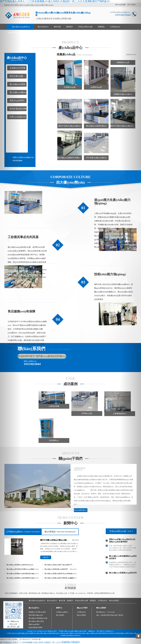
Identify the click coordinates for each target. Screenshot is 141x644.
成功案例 (70, 384)
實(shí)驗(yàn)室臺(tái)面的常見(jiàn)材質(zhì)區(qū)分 (59, 574)
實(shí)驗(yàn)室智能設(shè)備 (38, 618)
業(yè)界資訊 (60, 532)
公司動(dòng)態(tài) (23, 532)
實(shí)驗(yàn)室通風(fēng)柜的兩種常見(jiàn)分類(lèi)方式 (21, 578)
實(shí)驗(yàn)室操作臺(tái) (96, 126)
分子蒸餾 (71, 593)
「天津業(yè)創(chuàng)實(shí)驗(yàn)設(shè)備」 (72, 631)
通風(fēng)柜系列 (34, 624)
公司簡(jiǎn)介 (115, 27)
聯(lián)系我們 (13, 33)
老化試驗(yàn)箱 (62, 593)
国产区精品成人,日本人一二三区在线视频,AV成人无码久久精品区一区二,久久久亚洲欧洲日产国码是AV (40, 642)
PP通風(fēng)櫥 (70, 87)
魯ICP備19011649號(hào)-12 (105, 631)
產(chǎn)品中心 (43, 27)
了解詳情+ (46, 557)
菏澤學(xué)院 (87, 413)
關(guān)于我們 (71, 459)
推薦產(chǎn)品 (66, 54)
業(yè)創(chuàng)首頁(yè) (21, 27)
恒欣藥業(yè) (54, 440)
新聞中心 (70, 523)
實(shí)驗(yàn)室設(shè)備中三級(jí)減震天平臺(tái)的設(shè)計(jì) (59, 565)
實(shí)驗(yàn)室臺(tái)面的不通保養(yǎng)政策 (59, 578)
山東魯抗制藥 (54, 406)
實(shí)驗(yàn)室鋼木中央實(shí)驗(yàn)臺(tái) (70, 158)
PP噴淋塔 (90, 593)
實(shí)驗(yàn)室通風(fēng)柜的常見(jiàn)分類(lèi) (21, 565)
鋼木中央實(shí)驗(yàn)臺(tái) (70, 126)
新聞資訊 (101, 27)
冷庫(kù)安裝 (23, 593)
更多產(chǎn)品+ (131, 55)
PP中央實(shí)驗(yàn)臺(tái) (96, 158)
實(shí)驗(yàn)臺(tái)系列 (36, 621)
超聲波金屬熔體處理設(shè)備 (104, 593)
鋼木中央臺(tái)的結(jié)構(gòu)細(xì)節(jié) (55, 540)
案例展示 (70, 27)
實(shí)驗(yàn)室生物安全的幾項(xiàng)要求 (20, 569)
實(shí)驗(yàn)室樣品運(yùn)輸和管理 (56, 569)
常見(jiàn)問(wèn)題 (85, 27)
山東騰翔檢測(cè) (120, 414)
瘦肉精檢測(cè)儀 (34, 593)
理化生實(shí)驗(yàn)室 (36, 615)
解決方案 (57, 27)
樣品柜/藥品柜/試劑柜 (35, 627)
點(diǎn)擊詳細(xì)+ (81, 510)
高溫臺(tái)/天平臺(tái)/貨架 (37, 612)
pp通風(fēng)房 (96, 87)
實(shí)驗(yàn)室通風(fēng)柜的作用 (123, 573)
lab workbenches (81, 593)
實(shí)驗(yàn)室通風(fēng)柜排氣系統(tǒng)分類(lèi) (21, 574)
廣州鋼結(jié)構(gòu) (48, 593)
